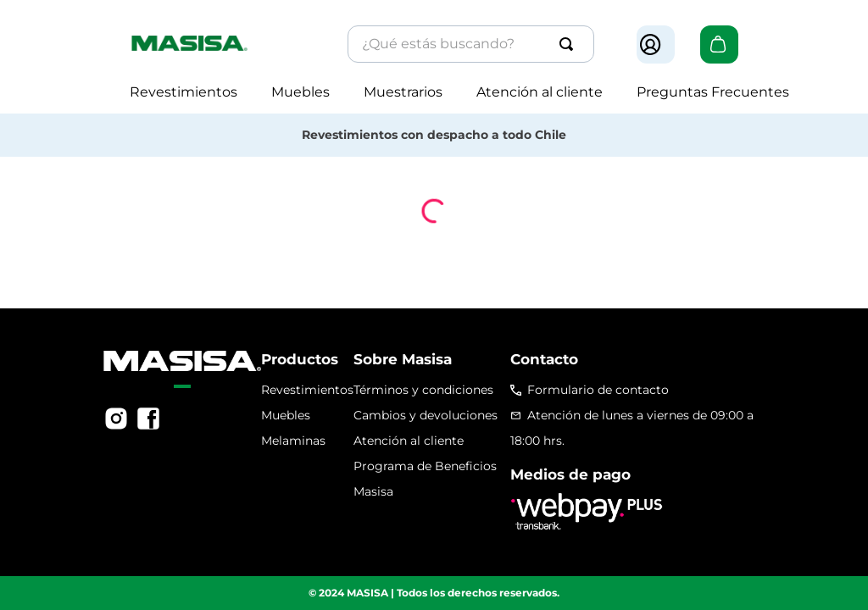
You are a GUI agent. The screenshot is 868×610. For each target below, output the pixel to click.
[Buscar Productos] (570, 44)
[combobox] (471, 44)
